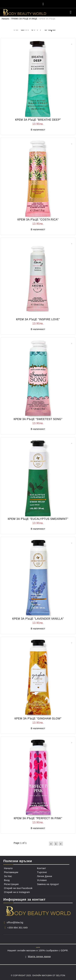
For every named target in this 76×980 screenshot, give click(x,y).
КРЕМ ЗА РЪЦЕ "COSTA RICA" (38, 220)
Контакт (41, 868)
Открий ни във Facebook (18, 888)
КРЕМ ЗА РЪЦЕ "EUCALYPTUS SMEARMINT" (38, 519)
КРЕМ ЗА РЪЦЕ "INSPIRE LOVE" (38, 319)
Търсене (42, 872)
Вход (7, 880)
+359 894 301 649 (17, 928)
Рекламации (11, 872)
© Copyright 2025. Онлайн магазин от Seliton (38, 976)
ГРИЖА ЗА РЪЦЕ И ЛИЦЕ (24, 19)
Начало (5, 19)
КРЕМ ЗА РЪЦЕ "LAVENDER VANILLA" (38, 619)
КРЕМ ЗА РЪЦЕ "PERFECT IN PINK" (38, 818)
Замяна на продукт (48, 884)
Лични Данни (44, 876)
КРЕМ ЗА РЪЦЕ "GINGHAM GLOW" (38, 719)
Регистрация (11, 884)
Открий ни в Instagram (17, 892)
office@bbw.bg (15, 922)
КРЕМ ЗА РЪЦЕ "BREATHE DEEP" (38, 120)
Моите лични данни (39, 956)
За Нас (8, 876)
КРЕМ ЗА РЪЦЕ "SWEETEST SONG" (38, 419)
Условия (42, 880)
